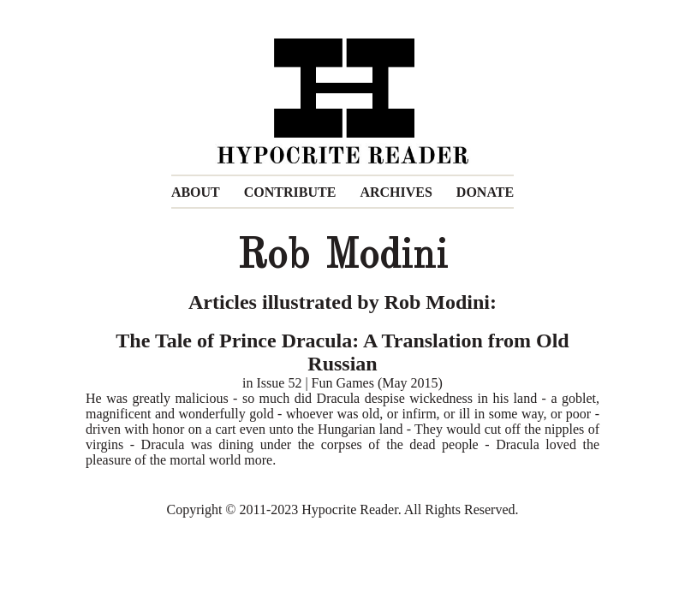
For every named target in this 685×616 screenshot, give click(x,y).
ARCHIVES (396, 192)
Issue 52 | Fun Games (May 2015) (350, 383)
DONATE (485, 192)
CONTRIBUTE (290, 192)
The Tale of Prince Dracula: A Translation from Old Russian (342, 352)
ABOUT (196, 192)
